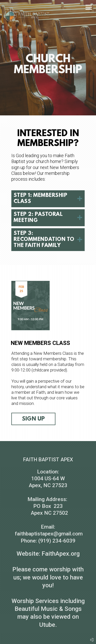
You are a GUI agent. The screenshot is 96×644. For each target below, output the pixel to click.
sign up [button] (33, 419)
